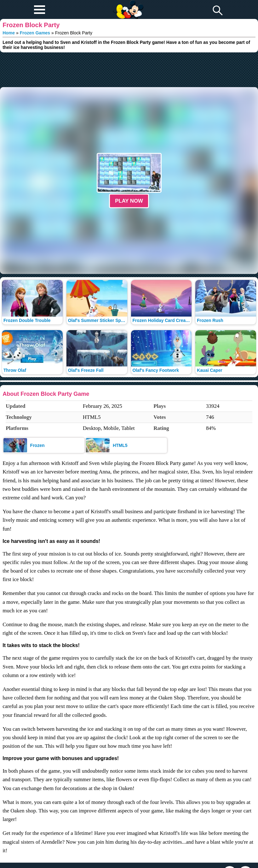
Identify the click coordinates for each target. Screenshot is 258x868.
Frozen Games (35, 33)
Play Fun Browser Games (127, 4)
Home (9, 33)
